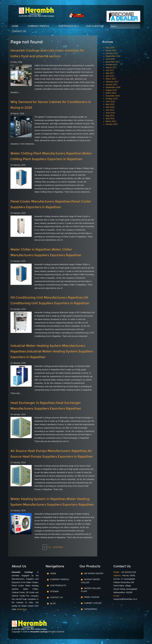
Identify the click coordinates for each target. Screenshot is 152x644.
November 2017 (113, 62)
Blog (53, 603)
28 (54, 547)
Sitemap (54, 591)
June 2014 (110, 113)
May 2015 (110, 104)
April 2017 (110, 76)
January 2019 (112, 53)
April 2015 (110, 107)
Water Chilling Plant (91, 590)
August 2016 (111, 90)
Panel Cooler (92, 597)
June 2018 (110, 59)
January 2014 (112, 124)
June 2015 (110, 101)
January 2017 (112, 84)
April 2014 (110, 118)
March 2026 (111, 50)
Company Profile (38, 26)
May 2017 (110, 73)
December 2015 (113, 96)
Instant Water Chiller (90, 581)
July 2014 (110, 110)
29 (57, 547)
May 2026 (110, 48)
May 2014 (110, 116)
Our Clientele (95, 26)
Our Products (68, 26)
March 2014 (111, 121)
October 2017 (112, 65)
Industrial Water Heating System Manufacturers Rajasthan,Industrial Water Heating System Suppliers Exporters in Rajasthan (52, 351)
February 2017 (112, 82)
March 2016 (111, 93)
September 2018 (113, 56)
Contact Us (19, 31)
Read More (22, 609)
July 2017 (110, 70)
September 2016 (113, 87)
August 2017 (111, 67)
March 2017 (111, 79)
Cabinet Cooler (93, 603)
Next (61, 547)
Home (15, 26)
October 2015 (112, 99)
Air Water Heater (94, 573)
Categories (90, 609)
